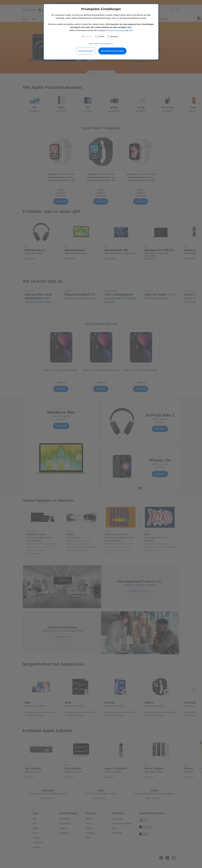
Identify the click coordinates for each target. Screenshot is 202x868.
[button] (101, 44)
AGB (130, 30)
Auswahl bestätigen (86, 51)
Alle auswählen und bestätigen (112, 51)
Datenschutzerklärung (115, 30)
